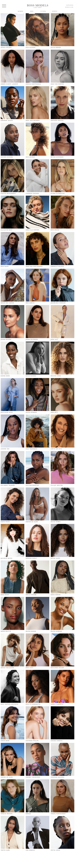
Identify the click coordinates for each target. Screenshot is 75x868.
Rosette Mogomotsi (33, 704)
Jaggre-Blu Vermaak (58, 303)
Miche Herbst (56, 522)
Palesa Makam (31, 631)
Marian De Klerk (32, 522)
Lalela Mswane (31, 412)
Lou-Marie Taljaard (8, 485)
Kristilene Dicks (7, 412)
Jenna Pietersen (32, 339)
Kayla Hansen (31, 376)
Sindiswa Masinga (57, 777)
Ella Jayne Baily (7, 230)
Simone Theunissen (33, 777)
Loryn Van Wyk (56, 449)
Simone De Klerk (7, 777)
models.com (69, 7)
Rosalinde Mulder (57, 668)
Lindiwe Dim (5, 449)
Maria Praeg (5, 522)
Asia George (30, 157)
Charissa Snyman (32, 194)
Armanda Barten (57, 121)
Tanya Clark (5, 850)
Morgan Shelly (31, 558)
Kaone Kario (5, 376)
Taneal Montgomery (58, 814)
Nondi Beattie (6, 631)
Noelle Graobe (31, 595)
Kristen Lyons (56, 376)
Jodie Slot (54, 339)
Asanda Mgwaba (7, 157)
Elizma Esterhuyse (58, 194)
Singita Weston (7, 814)
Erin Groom (55, 230)
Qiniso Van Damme (7, 668)
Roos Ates (29, 668)
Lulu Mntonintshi (32, 485)
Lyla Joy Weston (57, 485)
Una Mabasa (30, 850)
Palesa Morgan (56, 631)
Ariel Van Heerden (33, 121)
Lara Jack (54, 412)
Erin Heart (5, 266)
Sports (55, 11)
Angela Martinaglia (33, 84)
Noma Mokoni (56, 595)
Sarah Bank (5, 741)
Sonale (28, 814)
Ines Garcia (30, 303)
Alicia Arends (56, 48)
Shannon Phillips (32, 741)
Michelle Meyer (6, 558)
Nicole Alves (55, 558)
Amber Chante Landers (9, 84)
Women (20, 11)
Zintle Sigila (55, 850)
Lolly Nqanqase (32, 449)
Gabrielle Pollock (57, 266)
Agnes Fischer (6, 48)
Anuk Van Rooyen (57, 84)
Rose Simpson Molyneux (9, 704)
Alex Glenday (31, 48)
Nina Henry (5, 595)
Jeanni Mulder (6, 339)
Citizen (43, 11)
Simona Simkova (57, 741)
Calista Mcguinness (8, 194)
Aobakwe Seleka (7, 121)
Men (32, 11)
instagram (70, 5)
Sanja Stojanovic (57, 704)
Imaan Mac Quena (7, 303)
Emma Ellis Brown (32, 230)
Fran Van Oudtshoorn (34, 266)
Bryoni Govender (57, 157)
